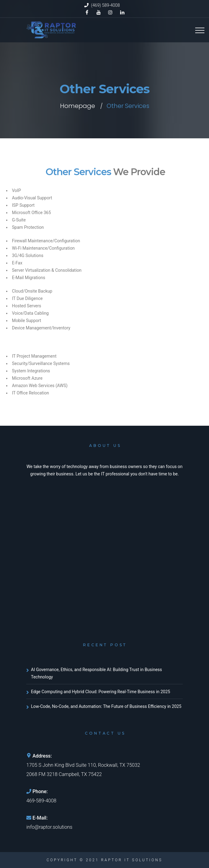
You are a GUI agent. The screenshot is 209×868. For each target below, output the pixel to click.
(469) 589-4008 (105, 5)
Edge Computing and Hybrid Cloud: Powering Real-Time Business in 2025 (101, 692)
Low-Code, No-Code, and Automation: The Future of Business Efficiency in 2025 (106, 706)
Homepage (78, 106)
